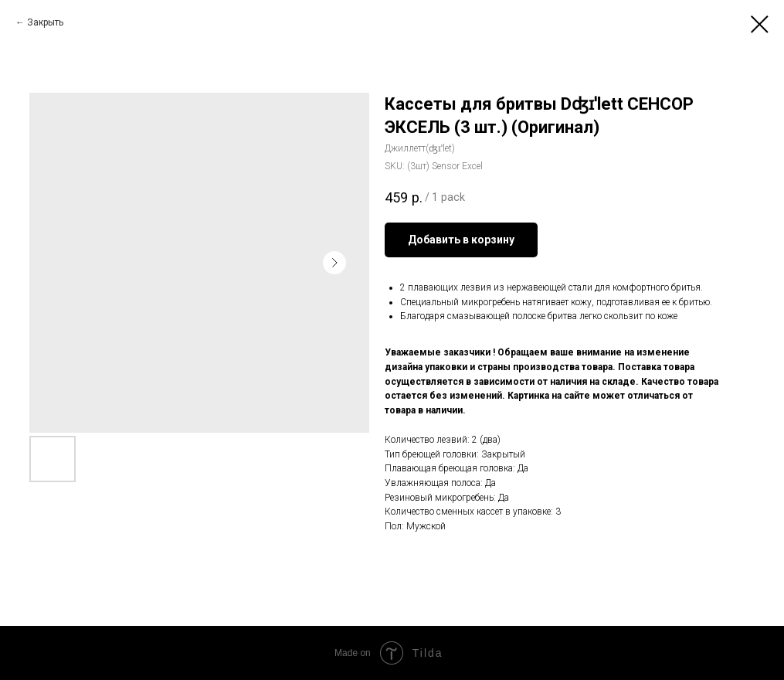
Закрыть (45, 22)
